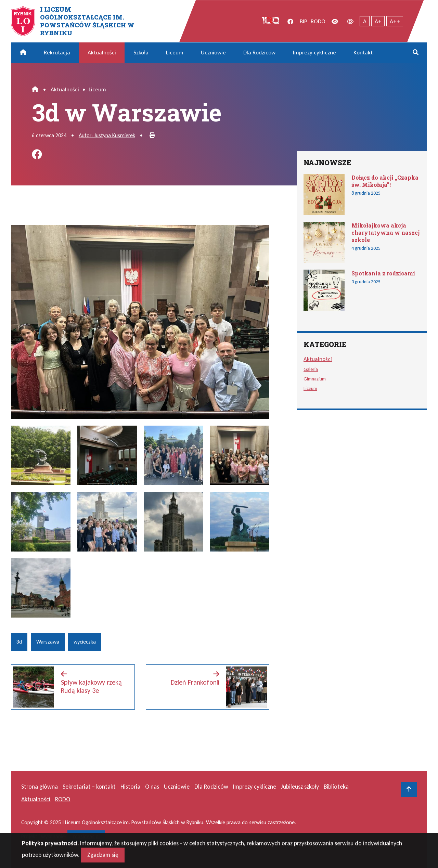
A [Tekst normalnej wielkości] (365, 21)
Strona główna (40, 787)
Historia (130, 787)
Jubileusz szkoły (300, 787)
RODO (318, 21)
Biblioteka (336, 787)
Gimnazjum (315, 379)
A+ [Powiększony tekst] (378, 21)
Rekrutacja (57, 53)
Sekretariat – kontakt (89, 787)
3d (19, 642)
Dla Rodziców (259, 53)
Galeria (311, 369)
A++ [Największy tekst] (395, 21)
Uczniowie (213, 53)
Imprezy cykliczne (314, 53)
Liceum (175, 53)
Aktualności (102, 53)
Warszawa (48, 642)
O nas (152, 787)
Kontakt (363, 53)
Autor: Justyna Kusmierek (107, 135)
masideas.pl (86, 836)
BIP (304, 21)
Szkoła (141, 53)
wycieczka (85, 642)
